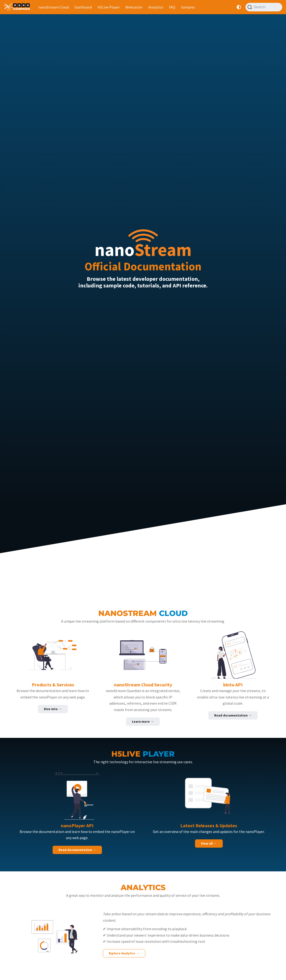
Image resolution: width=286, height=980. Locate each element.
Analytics (156, 7)
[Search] (264, 7)
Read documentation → (233, 715)
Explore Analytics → (124, 953)
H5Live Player (109, 7)
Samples (188, 7)
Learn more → (143, 721)
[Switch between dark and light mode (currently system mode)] (239, 7)
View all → (209, 843)
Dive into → (53, 709)
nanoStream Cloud (54, 7)
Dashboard (83, 7)
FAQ (172, 7)
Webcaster (134, 7)
